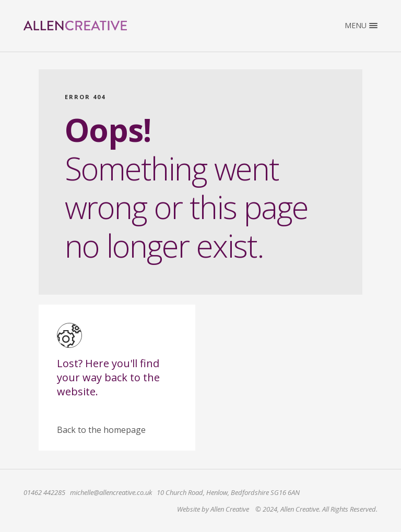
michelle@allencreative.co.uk (111, 492)
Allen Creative (75, 26)
